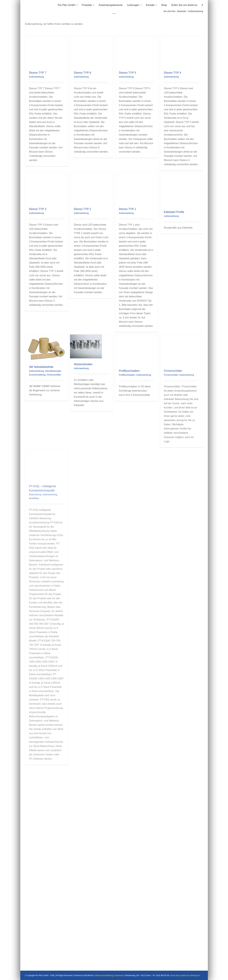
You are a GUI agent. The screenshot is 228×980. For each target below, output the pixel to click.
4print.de (185, 975)
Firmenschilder (54, 375)
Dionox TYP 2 (83, 209)
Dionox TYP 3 (38, 209)
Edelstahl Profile (174, 212)
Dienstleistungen (53, 371)
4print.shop (175, 975)
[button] (202, 5)
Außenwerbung (36, 77)
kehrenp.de (195, 975)
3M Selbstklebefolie (41, 367)
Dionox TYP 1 (128, 209)
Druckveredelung (37, 375)
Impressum (119, 975)
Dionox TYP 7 (38, 73)
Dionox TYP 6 (83, 73)
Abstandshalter (83, 364)
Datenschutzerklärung (104, 975)
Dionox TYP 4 (173, 73)
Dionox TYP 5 (128, 73)
